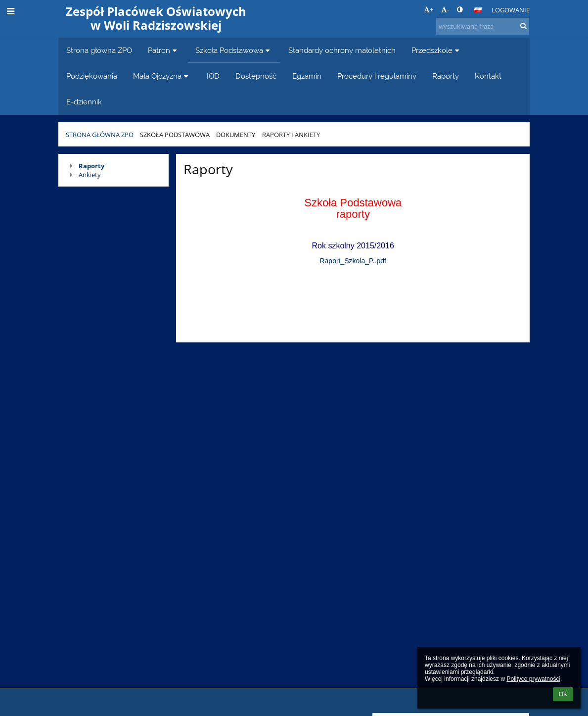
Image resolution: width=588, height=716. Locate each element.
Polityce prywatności (533, 679)
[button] (478, 10)
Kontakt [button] (488, 76)
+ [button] (429, 9)
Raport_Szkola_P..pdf (353, 261)
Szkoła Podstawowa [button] (234, 50)
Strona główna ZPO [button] (99, 50)
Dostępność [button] (256, 76)
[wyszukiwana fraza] (483, 26)
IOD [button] (213, 76)
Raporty (91, 166)
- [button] (445, 9)
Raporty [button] (446, 76)
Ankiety (90, 175)
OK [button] (563, 694)
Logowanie (511, 10)
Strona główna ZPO (100, 135)
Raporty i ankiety (291, 135)
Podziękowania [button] (92, 76)
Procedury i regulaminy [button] (377, 76)
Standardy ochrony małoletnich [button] (342, 50)
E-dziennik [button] (84, 102)
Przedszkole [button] (437, 50)
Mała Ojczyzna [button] (162, 76)
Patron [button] (164, 50)
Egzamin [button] (307, 76)
